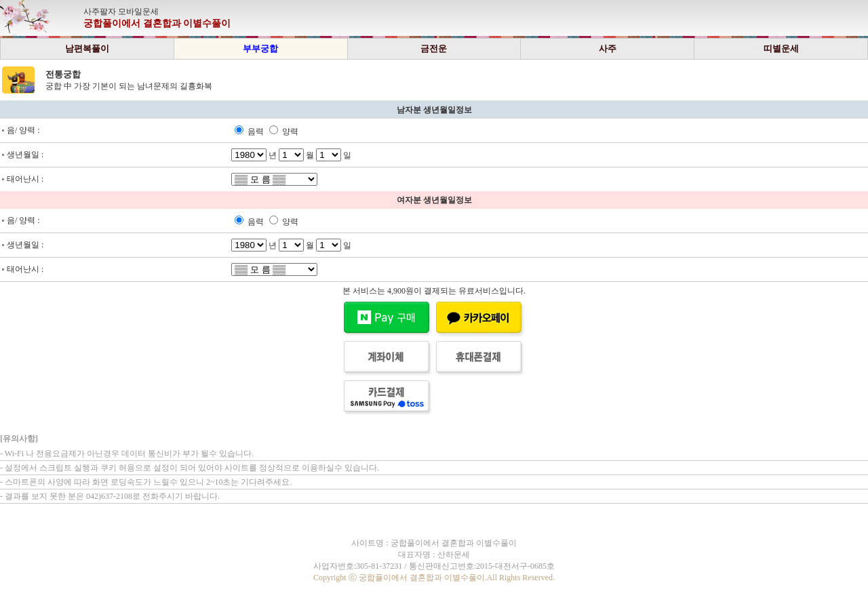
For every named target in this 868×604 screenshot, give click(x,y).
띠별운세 (781, 48)
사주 (608, 48)
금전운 (434, 48)
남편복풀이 (87, 48)
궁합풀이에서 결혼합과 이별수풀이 (157, 23)
